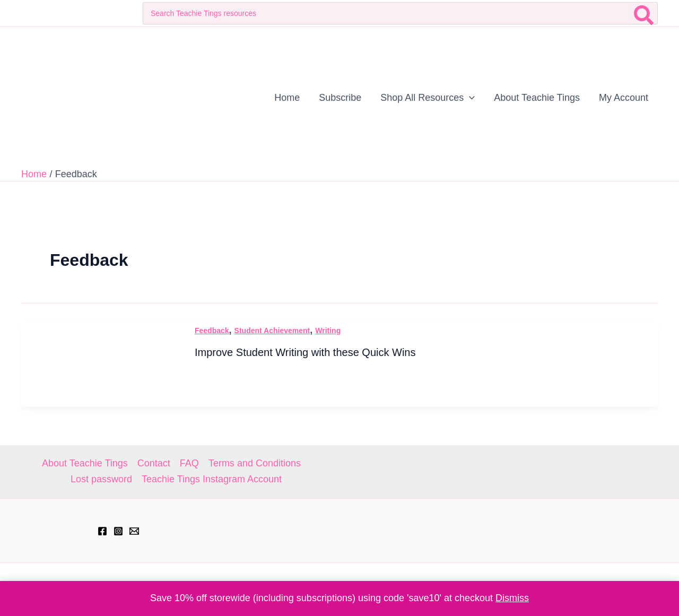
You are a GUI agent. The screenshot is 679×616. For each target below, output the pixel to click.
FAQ (189, 463)
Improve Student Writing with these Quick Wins (305, 352)
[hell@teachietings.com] (134, 531)
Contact (154, 463)
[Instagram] (118, 531)
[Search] (644, 13)
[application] (469, 98)
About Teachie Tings (85, 463)
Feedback (212, 331)
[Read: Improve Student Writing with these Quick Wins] (101, 364)
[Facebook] (102, 531)
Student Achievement (272, 331)
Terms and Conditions (255, 463)
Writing (328, 331)
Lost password (101, 479)
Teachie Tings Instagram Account (212, 479)
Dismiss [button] (512, 598)
